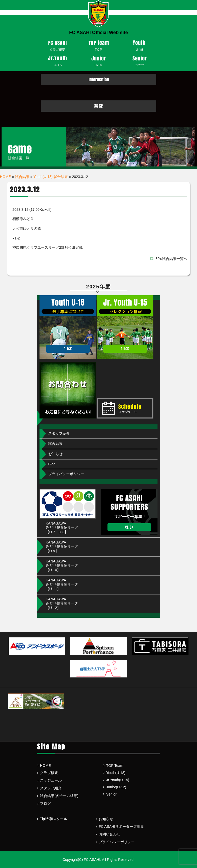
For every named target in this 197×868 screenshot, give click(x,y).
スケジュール (51, 780)
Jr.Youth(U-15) (118, 780)
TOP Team (115, 766)
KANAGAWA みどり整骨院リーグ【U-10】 (62, 566)
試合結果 (22, 177)
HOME (5, 177)
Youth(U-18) (116, 773)
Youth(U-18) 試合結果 (51, 177)
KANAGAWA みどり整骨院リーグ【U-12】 (62, 603)
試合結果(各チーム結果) (59, 796)
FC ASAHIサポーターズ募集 (121, 827)
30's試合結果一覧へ (171, 259)
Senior (111, 794)
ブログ (45, 803)
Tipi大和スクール (54, 819)
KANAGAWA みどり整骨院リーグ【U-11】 (62, 584)
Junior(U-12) (116, 787)
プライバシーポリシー (66, 474)
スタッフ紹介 (59, 433)
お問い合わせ (110, 834)
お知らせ (55, 454)
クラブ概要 (49, 773)
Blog (52, 464)
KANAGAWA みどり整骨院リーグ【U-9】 (62, 547)
